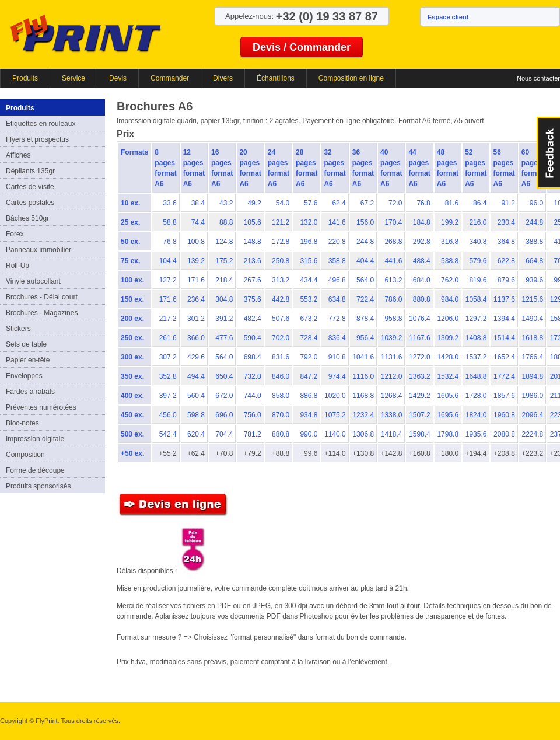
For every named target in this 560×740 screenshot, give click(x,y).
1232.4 (363, 415)
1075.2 (335, 415)
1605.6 (448, 396)
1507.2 (420, 415)
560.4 (196, 396)
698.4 (253, 357)
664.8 (534, 261)
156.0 (365, 222)
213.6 (253, 261)
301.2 (196, 319)
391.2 (224, 319)
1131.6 (392, 357)
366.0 (196, 338)
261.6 (168, 338)
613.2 (393, 280)
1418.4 (392, 434)
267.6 (253, 280)
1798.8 (448, 434)
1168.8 (363, 396)
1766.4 (532, 357)
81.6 (452, 203)
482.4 (253, 319)
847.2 (309, 376)
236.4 (196, 299)
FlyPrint (85, 33)
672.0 (224, 396)
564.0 (365, 280)
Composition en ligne (351, 78)
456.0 (168, 415)
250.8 (281, 261)
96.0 (536, 203)
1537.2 (476, 357)
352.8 (168, 376)
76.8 (423, 203)
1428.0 (448, 357)
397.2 (168, 396)
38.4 (198, 203)
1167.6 (420, 338)
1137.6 (504, 299)
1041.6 (363, 357)
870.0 (281, 415)
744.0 (253, 396)
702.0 (281, 338)
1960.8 (504, 415)
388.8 (534, 242)
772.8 (337, 319)
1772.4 (504, 376)
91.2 (508, 203)
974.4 (337, 376)
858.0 (281, 396)
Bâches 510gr (27, 218)
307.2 (168, 357)
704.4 (224, 434)
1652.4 (504, 357)
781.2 (253, 434)
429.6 (196, 357)
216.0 (478, 222)
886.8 (309, 396)
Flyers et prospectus (37, 139)
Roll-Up (17, 266)
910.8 (337, 357)
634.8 (337, 299)
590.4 (253, 338)
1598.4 (420, 434)
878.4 (365, 319)
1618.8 (532, 338)
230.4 (506, 222)
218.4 (224, 280)
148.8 (253, 242)
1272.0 (420, 357)
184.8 (422, 222)
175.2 (224, 261)
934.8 (309, 415)
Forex (15, 234)
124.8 (224, 242)
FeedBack (548, 153)
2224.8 (532, 434)
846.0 (281, 376)
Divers (223, 78)
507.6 (281, 319)
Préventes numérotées (41, 407)
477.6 (224, 338)
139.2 (196, 261)
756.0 (253, 415)
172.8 (281, 242)
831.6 (281, 357)
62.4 (339, 203)
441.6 (393, 261)
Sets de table (26, 344)
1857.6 (504, 396)
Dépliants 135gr (30, 171)
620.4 (196, 434)
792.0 (309, 357)
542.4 (168, 434)
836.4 (337, 338)
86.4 (480, 203)
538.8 (450, 261)
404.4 (365, 261)
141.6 (337, 222)
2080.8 (504, 434)
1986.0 (532, 396)
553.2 (309, 299)
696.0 (224, 415)
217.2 (168, 319)
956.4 (365, 338)
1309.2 (448, 338)
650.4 (224, 376)
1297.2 (476, 319)
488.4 (422, 261)
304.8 (224, 299)
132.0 (309, 222)
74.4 (198, 222)
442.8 (281, 299)
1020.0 (335, 396)
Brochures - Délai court (42, 297)
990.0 (309, 434)
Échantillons (276, 78)
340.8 (478, 242)
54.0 (283, 203)
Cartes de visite (30, 187)
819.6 (478, 280)
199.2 (450, 222)
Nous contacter (538, 78)
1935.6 (476, 434)
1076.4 (420, 319)
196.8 (309, 242)
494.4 (196, 376)
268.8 (393, 242)
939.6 (534, 280)
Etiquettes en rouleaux (41, 124)
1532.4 (448, 376)
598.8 (196, 415)
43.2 (226, 203)
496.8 (337, 280)
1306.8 (363, 434)
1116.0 (363, 376)
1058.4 (476, 299)
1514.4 (504, 338)
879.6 (506, 280)
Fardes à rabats (30, 392)
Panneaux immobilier (38, 250)
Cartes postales (30, 203)
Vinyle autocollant (33, 281)
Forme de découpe (35, 470)
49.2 (254, 203)
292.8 (422, 242)
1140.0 (335, 434)
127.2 (168, 280)
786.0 (393, 299)
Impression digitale (35, 439)
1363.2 (420, 376)
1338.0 (392, 415)
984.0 (450, 299)
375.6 (253, 299)
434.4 (309, 280)
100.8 (196, 242)
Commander (170, 78)
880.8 (422, 299)
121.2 (281, 222)
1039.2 (392, 338)
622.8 (506, 261)
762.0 (450, 280)
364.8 (506, 242)
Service (73, 78)
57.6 (311, 203)
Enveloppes (24, 376)
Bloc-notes (22, 423)
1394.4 (504, 319)
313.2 (281, 280)
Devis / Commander (302, 47)
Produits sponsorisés (38, 486)
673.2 (309, 319)
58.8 (169, 222)
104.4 (168, 261)
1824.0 (476, 415)
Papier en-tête (28, 360)
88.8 (226, 222)
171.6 (196, 280)
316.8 (450, 242)
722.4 (365, 299)
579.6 (478, 261)
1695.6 (448, 415)
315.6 (309, 261)
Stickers (18, 329)
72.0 (395, 203)
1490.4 (532, 319)
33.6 (169, 203)
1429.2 (420, 396)
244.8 (534, 222)
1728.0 (476, 396)
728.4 (309, 338)
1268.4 (392, 396)
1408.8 (476, 338)
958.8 (393, 319)
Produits (25, 78)
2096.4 (532, 415)
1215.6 (532, 299)
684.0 (422, 280)
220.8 (337, 242)
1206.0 (448, 319)
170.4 (393, 222)
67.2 (367, 203)
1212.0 (392, 376)
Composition (25, 455)
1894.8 (532, 376)
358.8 (337, 261)
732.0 (253, 376)
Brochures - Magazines (42, 313)
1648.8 (476, 376)
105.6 (253, 222)
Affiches (18, 155)
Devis (118, 78)
